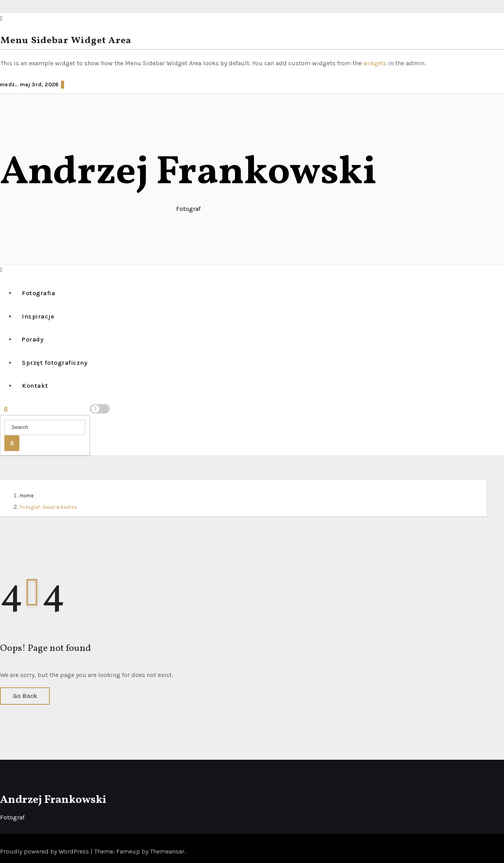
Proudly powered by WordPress (45, 851)
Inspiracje (38, 316)
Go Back (25, 696)
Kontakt (35, 386)
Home (27, 496)
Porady (33, 339)
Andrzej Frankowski (188, 173)
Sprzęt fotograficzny (55, 363)
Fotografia (38, 293)
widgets (376, 63)
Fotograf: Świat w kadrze (48, 507)
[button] (1, 270)
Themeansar (167, 851)
